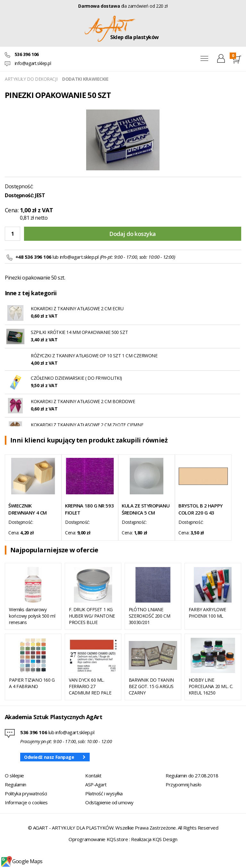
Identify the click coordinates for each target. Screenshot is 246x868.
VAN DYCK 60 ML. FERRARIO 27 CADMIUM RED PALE (90, 686)
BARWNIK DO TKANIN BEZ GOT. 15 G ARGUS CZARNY (151, 686)
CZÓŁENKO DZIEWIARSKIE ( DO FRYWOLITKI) (76, 378)
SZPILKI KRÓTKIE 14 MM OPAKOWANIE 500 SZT (79, 332)
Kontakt (93, 775)
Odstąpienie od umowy (109, 802)
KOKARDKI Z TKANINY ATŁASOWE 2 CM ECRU (77, 308)
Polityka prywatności (26, 793)
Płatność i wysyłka (104, 793)
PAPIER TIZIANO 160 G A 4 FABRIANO (32, 683)
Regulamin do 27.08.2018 (192, 775)
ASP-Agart (96, 784)
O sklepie (14, 775)
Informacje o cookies (26, 802)
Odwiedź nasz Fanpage (49, 757)
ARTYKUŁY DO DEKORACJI (31, 79)
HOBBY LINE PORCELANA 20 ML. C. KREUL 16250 (211, 686)
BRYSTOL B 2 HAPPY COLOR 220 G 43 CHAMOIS (200, 509)
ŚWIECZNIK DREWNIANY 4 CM (28, 509)
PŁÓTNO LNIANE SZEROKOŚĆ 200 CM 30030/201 (149, 616)
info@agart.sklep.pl (33, 63)
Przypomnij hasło (184, 784)
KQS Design (165, 839)
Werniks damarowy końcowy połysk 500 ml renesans (32, 616)
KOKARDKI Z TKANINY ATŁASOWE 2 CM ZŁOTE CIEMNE (87, 425)
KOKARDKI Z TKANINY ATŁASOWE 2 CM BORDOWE (83, 401)
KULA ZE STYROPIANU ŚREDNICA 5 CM (146, 509)
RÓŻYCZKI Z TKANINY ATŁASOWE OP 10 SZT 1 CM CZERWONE (94, 356)
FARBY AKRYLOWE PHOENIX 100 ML (207, 613)
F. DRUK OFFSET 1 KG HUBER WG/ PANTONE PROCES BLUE (92, 616)
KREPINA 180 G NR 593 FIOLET (89, 509)
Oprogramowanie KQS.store (98, 839)
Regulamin (16, 784)
